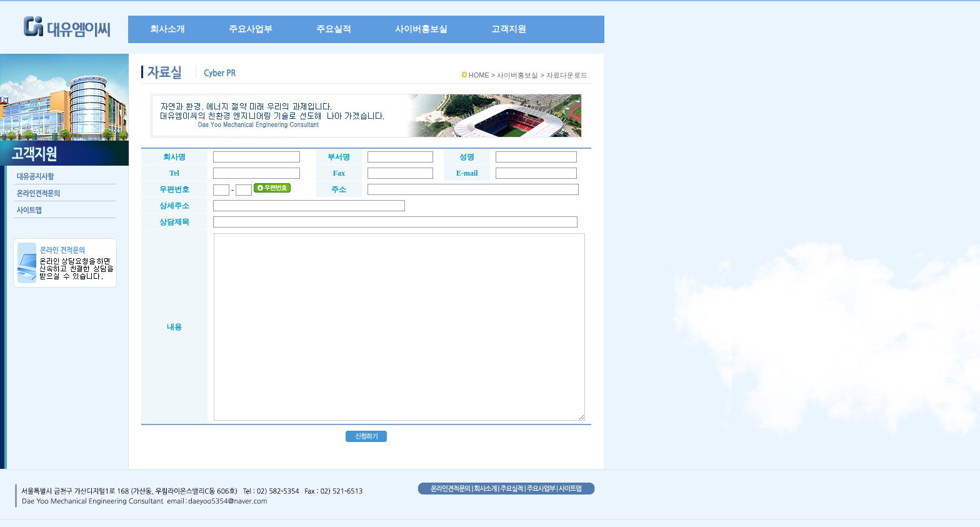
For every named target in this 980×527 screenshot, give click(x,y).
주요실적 (334, 29)
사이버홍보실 (421, 29)
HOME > (482, 75)
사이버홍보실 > (520, 75)
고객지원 (509, 29)
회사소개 (167, 29)
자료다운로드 (567, 75)
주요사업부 (251, 29)
